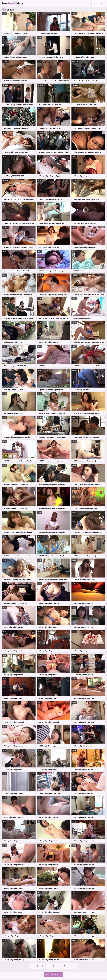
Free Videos (15, 4)
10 (77, 967)
